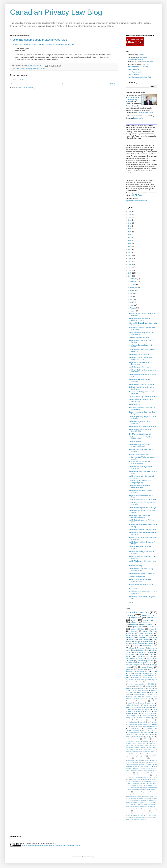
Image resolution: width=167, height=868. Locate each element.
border (150, 699)
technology (148, 711)
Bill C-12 (134, 707)
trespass (149, 817)
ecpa (129, 790)
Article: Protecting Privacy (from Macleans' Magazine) (140, 446)
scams (147, 811)
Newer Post (15, 84)
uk (156, 646)
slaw (135, 813)
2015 (130, 244)
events (134, 790)
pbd (142, 802)
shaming (128, 813)
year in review (153, 758)
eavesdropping (153, 788)
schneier (132, 648)
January (133, 311)
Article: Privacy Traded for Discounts (141, 384)
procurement (152, 807)
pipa (127, 644)
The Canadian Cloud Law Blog (138, 67)
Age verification (132, 760)
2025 (130, 214)
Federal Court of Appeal (148, 769)
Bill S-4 (136, 714)
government (131, 701)
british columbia (21, 69)
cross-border (151, 703)
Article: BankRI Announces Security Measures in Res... (141, 570)
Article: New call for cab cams (139, 355)
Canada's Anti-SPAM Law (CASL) (137, 663)
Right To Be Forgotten (148, 714)
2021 (130, 226)
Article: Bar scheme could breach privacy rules (38, 40)
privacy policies (130, 807)
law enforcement (150, 620)
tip (128, 817)
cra (148, 737)
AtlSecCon (147, 760)
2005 (130, 273)
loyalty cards (150, 686)
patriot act (137, 627)
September (134, 287)
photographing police (151, 726)
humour (140, 669)
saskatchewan (139, 671)
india (148, 794)
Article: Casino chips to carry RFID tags (142, 508)
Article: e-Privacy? (135, 442)
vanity (142, 654)
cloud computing (150, 622)
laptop (145, 631)
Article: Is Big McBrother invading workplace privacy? (140, 482)
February (133, 308)
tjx (149, 671)
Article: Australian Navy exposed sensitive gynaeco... (140, 487)
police (127, 707)
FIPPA (136, 769)
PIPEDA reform (147, 733)
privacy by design (141, 756)
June (132, 296)
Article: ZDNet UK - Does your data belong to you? (141, 400)
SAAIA (133, 779)
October (133, 285)
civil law (152, 783)
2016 (130, 241)
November (133, 282)
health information (150, 615)
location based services (133, 739)
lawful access (147, 624)
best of (143, 750)
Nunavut (130, 773)
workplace (129, 686)
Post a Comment (19, 80)
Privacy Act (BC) (141, 747)
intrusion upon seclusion (137, 684)
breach (130, 703)
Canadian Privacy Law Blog (56, 12)
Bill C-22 (144, 730)
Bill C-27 (155, 760)
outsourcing (147, 646)
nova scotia (152, 627)
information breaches (39, 69)
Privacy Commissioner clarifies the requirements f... (141, 580)
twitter (145, 758)
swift (135, 688)
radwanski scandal (131, 722)
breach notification (137, 629)
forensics (128, 792)
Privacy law (145, 777)
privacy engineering (131, 805)
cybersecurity (151, 750)
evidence (141, 790)
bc (127, 627)
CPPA (153, 741)
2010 (130, 258)
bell (137, 750)
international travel (151, 682)
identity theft (136, 618)
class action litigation (140, 690)
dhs (136, 667)
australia (154, 637)
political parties (140, 720)
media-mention (152, 659)
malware (141, 798)
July (131, 293)
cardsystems (143, 637)
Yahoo (140, 726)
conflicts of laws (138, 737)
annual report (129, 750)
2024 (130, 217)
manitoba (148, 798)
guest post (137, 754)
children (128, 737)
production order (143, 701)
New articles (133, 589)
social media (146, 739)
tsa (154, 817)
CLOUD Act (153, 730)
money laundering (141, 800)
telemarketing (142, 661)
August (132, 290)
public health (129, 809)
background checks (150, 781)
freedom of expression (133, 705)
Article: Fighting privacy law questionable (143, 426)
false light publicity (150, 790)
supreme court (138, 711)
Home (64, 84)
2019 (130, 232)
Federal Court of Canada (134, 659)
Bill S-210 (145, 762)
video (152, 656)
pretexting (136, 678)
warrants (141, 648)
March (132, 305)
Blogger (92, 857)
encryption (137, 752)
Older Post (114, 84)
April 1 (140, 760)
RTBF (140, 735)
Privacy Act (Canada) (142, 673)
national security (131, 635)
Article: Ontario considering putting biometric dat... (141, 430)
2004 (130, 276)
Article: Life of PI (135, 404)
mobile (132, 800)
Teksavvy (139, 779)
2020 (130, 229)
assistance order (137, 781)
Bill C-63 (138, 762)
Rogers (133, 726)
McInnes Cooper (131, 106)
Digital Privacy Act (134, 733)
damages (128, 718)
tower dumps (138, 758)
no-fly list (140, 680)
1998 (130, 603)
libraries (131, 680)
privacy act (129, 669)
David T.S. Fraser (131, 98)
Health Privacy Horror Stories (139, 454)
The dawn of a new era (137, 576)
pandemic (128, 802)
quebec (152, 720)
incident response (140, 794)
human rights (129, 794)
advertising (152, 747)
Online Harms (140, 773)
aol (153, 663)
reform (129, 811)
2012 (130, 252)
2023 (130, 220)
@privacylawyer (147, 62)
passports (136, 802)
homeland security (147, 667)
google (133, 624)
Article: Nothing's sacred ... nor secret (142, 574)
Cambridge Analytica (138, 764)
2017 (130, 238)
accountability (153, 779)
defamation (129, 752)
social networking (146, 633)
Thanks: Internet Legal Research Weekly (143, 397)
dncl (156, 699)
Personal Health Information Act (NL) (137, 775)
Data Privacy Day (145, 767)
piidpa (127, 678)
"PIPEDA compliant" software (139, 337)
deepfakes (144, 788)
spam (149, 669)
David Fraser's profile (135, 72)
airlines (128, 646)
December (133, 279)
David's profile (138, 118)
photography (134, 728)
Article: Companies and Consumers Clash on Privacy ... (141, 319)
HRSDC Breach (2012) (150, 678)
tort (148, 650)
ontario (134, 620)
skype (129, 711)
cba (136, 703)
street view (154, 701)
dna (135, 718)
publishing (138, 809)
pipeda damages (139, 695)
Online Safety (151, 773)
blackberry (128, 783)
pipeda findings (138, 650)
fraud (136, 709)
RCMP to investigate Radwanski (140, 434)
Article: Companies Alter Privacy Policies (143, 530)
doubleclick (139, 686)
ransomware (146, 809)
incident (151, 644)
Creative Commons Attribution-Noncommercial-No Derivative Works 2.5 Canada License (51, 846)
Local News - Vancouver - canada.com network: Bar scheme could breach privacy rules (42, 44)
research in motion (138, 811)
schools (153, 811)
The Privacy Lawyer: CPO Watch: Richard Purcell (141, 438)
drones (141, 718)
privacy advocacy (150, 802)
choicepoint (153, 629)
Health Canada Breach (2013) (137, 724)
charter (142, 703)
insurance (154, 794)
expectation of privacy (149, 752)
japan (140, 796)
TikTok (146, 779)
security (155, 709)
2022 (130, 223)
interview (144, 754)
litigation (150, 652)
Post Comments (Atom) (27, 88)
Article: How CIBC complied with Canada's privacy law (140, 516)
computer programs (131, 786)
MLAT (153, 745)
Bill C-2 (142, 707)
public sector (149, 642)
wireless (136, 819)
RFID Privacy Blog (135, 566)
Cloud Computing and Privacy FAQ (139, 77)
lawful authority (138, 644)
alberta (134, 622)
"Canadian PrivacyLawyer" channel (137, 58)
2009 (130, 261)
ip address (139, 652)
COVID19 (146, 741)
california (137, 783)
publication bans (153, 756)
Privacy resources (133, 69)
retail (151, 654)
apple (129, 781)
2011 (130, 255)
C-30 (150, 688)
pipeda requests (149, 705)
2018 (130, 235)
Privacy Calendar (133, 75)
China (148, 707)
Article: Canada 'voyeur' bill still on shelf (143, 500)
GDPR (127, 771)
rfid (142, 635)
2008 (130, 264)
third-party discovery (151, 815)
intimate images (153, 754)
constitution (149, 786)
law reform (154, 796)
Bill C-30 (151, 684)
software (152, 813)
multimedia (152, 800)
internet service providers (134, 665)
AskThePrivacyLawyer (132, 730)
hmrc (153, 737)
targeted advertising (138, 815)
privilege (128, 688)
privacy (129, 615)
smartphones (143, 813)
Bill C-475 (130, 762)
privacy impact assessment (147, 805)
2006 (130, 270)
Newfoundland (129, 747)
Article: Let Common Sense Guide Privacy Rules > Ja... (141, 358)
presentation (131, 756)
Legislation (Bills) (136, 771)
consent (141, 786)
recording (154, 809)
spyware (128, 815)
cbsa (153, 735)
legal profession (132, 798)
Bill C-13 (143, 688)
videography (129, 819)
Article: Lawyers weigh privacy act (141, 367)
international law (132, 796)
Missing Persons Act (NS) (150, 771)
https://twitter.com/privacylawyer (136, 201)
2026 (130, 211)
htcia (153, 792)
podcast (141, 55)
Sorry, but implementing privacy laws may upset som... (142, 334)
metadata (149, 718)
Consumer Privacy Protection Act (135, 743)
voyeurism (132, 692)
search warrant (145, 709)
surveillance (152, 618)
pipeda (131, 661)
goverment (146, 792)
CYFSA (128, 764)
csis (152, 661)
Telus (146, 735)
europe (138, 642)
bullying (145, 716)
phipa (137, 646)
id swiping (29, 69)
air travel (150, 635)
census (145, 783)
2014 (130, 247)
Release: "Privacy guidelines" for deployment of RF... (140, 463)
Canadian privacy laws (145, 112)
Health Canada (144, 745)
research (143, 722)
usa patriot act (153, 722)
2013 (130, 250)
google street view (149, 675)
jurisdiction (146, 796)
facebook (134, 631)
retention (132, 640)
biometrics (129, 656)
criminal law (141, 656)
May (131, 299)
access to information (135, 682)
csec (153, 716)
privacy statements (141, 807)
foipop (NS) (129, 754)
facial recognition (152, 680)
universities (154, 690)
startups (130, 758)
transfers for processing (138, 817)
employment (142, 692)
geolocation (137, 792)
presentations (130, 637)
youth (142, 819)
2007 (130, 267)
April (131, 302)
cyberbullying (130, 654)
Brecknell (152, 762)
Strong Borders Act (132, 716)
